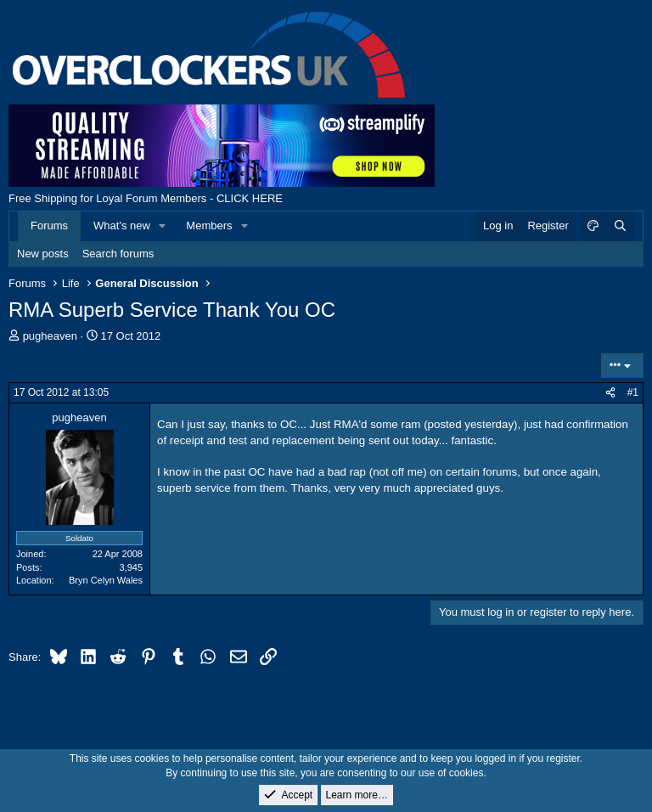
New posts (43, 254)
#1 (633, 392)
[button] (163, 226)
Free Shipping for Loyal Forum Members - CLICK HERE (146, 198)
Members (209, 226)
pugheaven (50, 336)
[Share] (610, 393)
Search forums (118, 254)
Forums (49, 226)
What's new (122, 226)
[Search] (620, 226)
